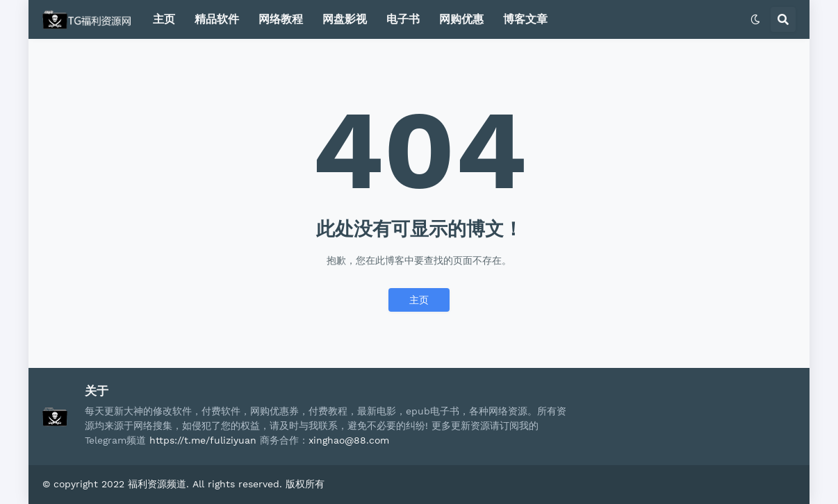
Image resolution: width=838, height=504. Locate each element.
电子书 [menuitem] (403, 19)
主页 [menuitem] (164, 19)
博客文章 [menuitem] (525, 19)
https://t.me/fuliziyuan (203, 440)
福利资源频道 (157, 484)
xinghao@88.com (349, 440)
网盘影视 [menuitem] (345, 19)
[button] (755, 19)
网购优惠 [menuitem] (461, 19)
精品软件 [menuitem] (217, 19)
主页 (419, 300)
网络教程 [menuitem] (281, 19)
